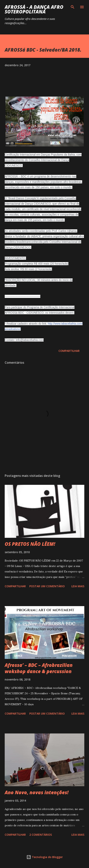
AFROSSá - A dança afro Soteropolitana (34, 9)
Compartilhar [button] (69, 351)
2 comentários (41, 835)
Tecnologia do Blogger (45, 857)
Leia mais (78, 586)
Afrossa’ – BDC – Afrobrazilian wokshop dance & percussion (39, 668)
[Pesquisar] (73, 7)
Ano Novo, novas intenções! (37, 792)
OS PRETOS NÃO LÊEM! (30, 544)
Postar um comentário (47, 586)
